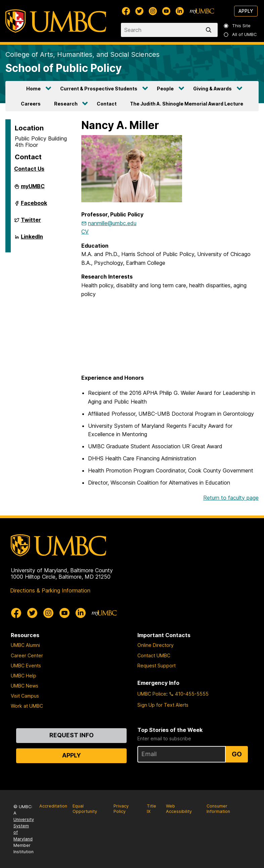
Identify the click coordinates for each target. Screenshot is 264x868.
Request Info (72, 735)
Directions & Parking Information (50, 590)
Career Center (27, 655)
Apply (246, 11)
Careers (31, 104)
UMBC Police (152, 694)
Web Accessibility (179, 809)
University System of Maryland (24, 829)
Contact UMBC (154, 655)
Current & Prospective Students (99, 89)
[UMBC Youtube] (166, 11)
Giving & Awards (212, 89)
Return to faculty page (231, 498)
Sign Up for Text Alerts (163, 705)
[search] (210, 30)
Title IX (151, 809)
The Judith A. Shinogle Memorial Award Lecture (187, 104)
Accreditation (53, 806)
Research (66, 104)
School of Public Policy (63, 68)
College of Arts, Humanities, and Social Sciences (82, 54)
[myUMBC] (202, 11)
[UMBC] (56, 21)
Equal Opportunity (85, 809)
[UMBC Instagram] (153, 11)
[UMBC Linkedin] (180, 11)
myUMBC (33, 189)
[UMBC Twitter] (139, 11)
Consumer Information (218, 809)
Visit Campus (25, 696)
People (165, 89)
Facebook (34, 206)
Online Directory (156, 645)
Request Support (157, 666)
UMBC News (25, 686)
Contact (107, 104)
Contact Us (29, 169)
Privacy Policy (121, 809)
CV (85, 232)
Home (33, 89)
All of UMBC (240, 34)
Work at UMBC (27, 706)
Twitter (31, 222)
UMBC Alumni (25, 645)
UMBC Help (24, 676)
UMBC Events (26, 666)
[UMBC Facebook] (126, 11)
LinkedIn (32, 239)
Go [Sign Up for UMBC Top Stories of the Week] (237, 754)
